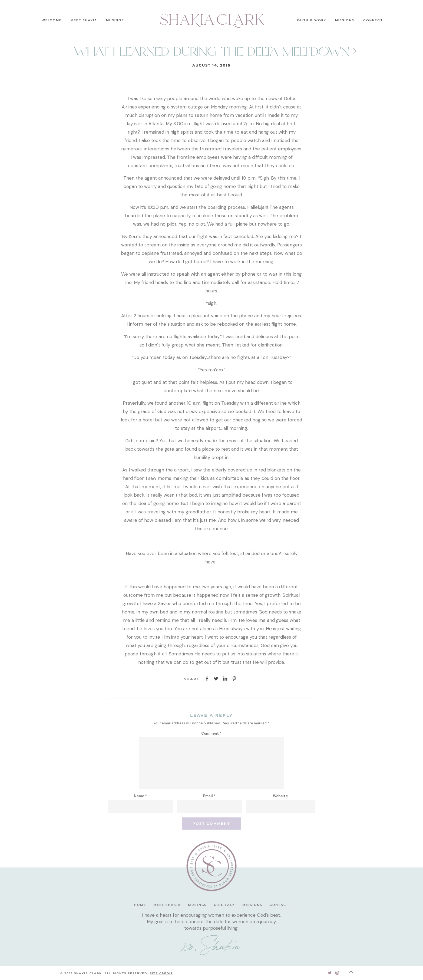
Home (140, 905)
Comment (211, 733)
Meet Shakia (167, 905)
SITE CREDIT (161, 973)
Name (140, 796)
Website (280, 796)
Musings (197, 905)
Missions (252, 905)
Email (209, 796)
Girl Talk (224, 905)
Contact (279, 905)
